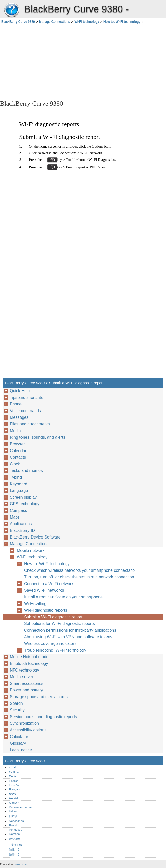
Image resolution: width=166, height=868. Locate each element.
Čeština (14, 772)
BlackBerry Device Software (35, 537)
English (14, 781)
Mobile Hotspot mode (29, 657)
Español (14, 785)
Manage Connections (55, 22)
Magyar (14, 803)
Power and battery (26, 690)
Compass (18, 510)
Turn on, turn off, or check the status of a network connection (79, 577)
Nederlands (16, 821)
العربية (13, 767)
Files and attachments (30, 424)
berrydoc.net (20, 864)
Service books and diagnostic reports (43, 717)
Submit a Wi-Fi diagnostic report (53, 617)
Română (14, 834)
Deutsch (14, 776)
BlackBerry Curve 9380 (12, 10)
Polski (13, 825)
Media (15, 431)
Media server (22, 677)
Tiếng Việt (15, 845)
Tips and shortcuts (26, 397)
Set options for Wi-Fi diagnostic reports (59, 624)
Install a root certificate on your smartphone (63, 597)
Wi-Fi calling (35, 604)
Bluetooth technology (29, 663)
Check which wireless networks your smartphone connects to (79, 570)
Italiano (14, 811)
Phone (16, 404)
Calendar (18, 451)
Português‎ (15, 830)
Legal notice (21, 750)
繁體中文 (15, 855)
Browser (17, 444)
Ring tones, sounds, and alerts (37, 437)
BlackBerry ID (22, 530)
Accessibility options (28, 730)
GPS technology (25, 504)
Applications (21, 524)
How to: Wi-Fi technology (122, 22)
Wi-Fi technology (87, 22)
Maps (15, 517)
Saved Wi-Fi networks (44, 590)
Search (16, 703)
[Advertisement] (46, 61)
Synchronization (24, 723)
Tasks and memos (26, 471)
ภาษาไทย (15, 839)
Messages (19, 417)
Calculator (19, 737)
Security (17, 710)
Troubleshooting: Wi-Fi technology (55, 650)
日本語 (13, 816)
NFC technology (24, 670)
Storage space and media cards (39, 697)
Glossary (18, 743)
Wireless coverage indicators (50, 644)
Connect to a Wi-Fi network (49, 584)
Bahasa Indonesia (20, 807)
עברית (13, 794)
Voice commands (25, 411)
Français (14, 789)
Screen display (23, 497)
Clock (15, 464)
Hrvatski (14, 798)
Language (19, 491)
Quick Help (20, 391)
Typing (16, 477)
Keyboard (19, 484)
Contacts (18, 457)
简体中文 (15, 850)
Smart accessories (27, 683)
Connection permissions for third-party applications (70, 630)
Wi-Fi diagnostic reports (46, 610)
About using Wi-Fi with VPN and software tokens (68, 637)
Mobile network (31, 550)
